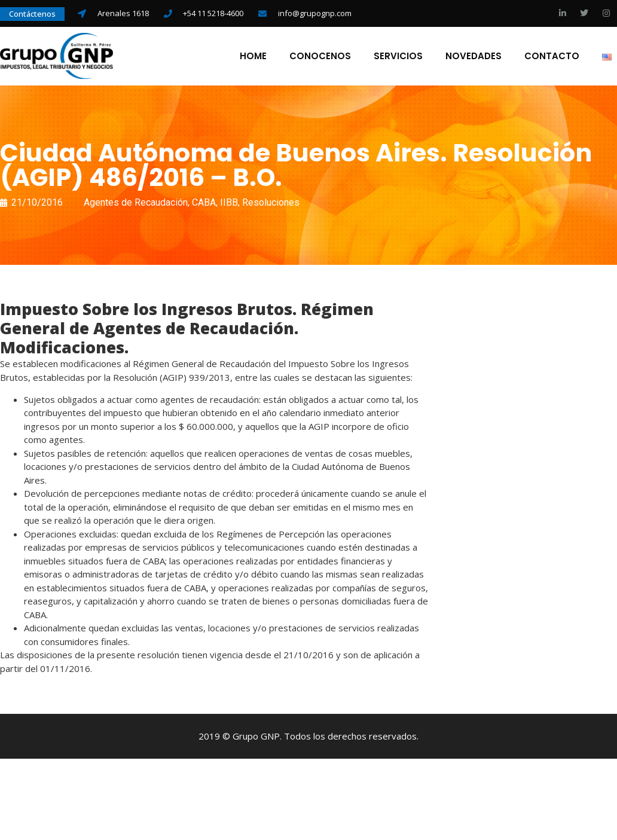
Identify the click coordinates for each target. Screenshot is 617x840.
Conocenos (320, 56)
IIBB (229, 202)
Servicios (398, 56)
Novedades (474, 56)
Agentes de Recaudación (136, 202)
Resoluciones (271, 202)
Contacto (552, 56)
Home (253, 56)
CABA (204, 202)
